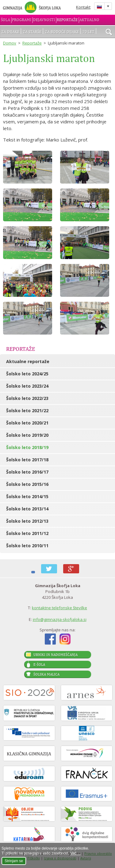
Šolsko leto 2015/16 (27, 484)
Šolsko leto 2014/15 (27, 496)
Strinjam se (14, 861)
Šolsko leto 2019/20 (27, 435)
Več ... (75, 853)
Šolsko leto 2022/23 (27, 398)
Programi (22, 20)
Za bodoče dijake (62, 32)
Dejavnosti (44, 20)
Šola (6, 20)
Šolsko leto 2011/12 (27, 533)
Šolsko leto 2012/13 (27, 521)
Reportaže (67, 20)
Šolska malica (46, 674)
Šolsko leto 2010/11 (27, 546)
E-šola (39, 665)
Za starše (32, 32)
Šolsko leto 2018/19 (27, 447)
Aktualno (89, 20)
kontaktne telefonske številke (59, 608)
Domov (10, 43)
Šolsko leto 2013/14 (27, 509)
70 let (88, 32)
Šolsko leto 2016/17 (27, 472)
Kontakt (83, 7)
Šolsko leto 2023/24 (27, 386)
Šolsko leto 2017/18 (27, 460)
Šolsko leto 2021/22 (27, 411)
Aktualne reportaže (28, 361)
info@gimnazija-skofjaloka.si (60, 619)
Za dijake (10, 32)
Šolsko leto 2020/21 (27, 423)
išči (109, 33)
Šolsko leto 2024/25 (27, 374)
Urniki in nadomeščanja (56, 655)
